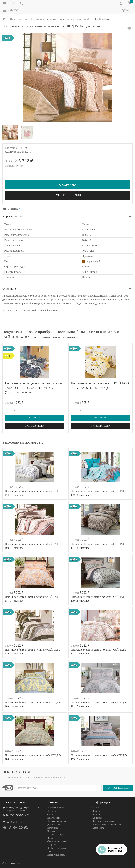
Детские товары (55, 825)
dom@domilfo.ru (14, 822)
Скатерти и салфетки (57, 841)
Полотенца (53, 828)
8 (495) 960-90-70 (18, 815)
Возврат (96, 814)
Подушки (52, 811)
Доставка (97, 811)
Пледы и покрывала (57, 821)
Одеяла (51, 814)
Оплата (96, 808)
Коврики (52, 831)
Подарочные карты (56, 855)
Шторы (51, 838)
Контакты (97, 818)
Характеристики (14, 216)
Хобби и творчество (57, 848)
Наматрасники (54, 818)
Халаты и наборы (56, 835)
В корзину (67, 185)
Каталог (10, 10)
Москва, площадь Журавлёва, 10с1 (23, 808)
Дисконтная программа (103, 821)
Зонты (50, 851)
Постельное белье (56, 808)
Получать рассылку (118, 788)
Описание (9, 288)
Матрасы (52, 845)
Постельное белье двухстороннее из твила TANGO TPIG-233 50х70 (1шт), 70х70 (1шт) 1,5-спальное (34, 388)
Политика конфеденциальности (107, 825)
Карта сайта (98, 828)
